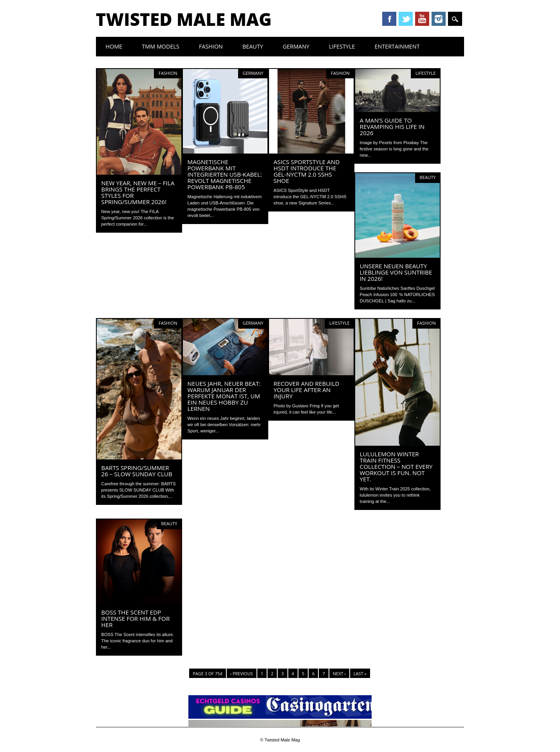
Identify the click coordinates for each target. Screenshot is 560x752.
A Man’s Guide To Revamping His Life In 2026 (392, 127)
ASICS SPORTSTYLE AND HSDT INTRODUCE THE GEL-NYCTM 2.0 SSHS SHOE (307, 171)
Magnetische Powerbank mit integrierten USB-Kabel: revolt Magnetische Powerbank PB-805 (225, 174)
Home (114, 46)
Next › (339, 673)
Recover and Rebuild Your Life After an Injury (307, 390)
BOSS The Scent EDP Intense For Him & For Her (136, 618)
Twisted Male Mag (184, 19)
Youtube (422, 19)
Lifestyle (342, 46)
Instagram (439, 19)
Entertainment (397, 46)
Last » (360, 673)
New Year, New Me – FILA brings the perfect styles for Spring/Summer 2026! (138, 192)
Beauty (253, 46)
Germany (296, 46)
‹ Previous (242, 673)
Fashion (211, 46)
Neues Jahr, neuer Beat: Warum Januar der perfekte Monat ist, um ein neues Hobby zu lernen (224, 396)
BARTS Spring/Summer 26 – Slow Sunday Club (137, 471)
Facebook (389, 19)
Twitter (406, 19)
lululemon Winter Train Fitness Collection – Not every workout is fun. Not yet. (396, 466)
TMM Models (161, 46)
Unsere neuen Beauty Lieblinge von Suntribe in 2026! (396, 272)
